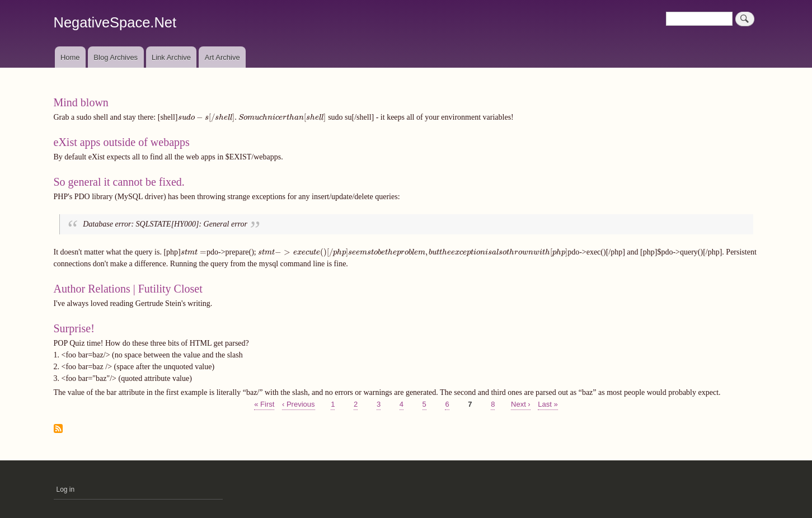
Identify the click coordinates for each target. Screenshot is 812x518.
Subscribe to (58, 429)
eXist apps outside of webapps (122, 142)
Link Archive (171, 57)
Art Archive (222, 57)
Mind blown (81, 102)
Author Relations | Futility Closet (128, 289)
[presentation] (252, 117)
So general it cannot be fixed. (119, 182)
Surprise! (74, 328)
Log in (66, 489)
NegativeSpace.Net (115, 22)
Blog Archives (116, 57)
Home (70, 57)
